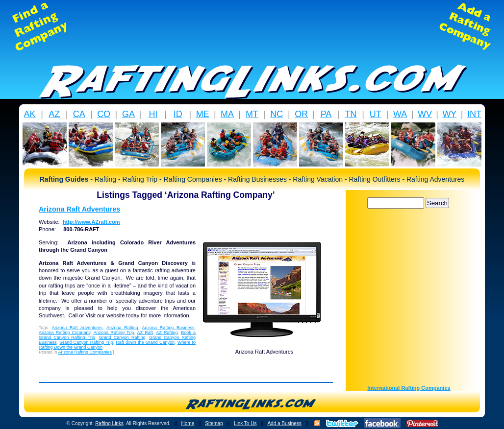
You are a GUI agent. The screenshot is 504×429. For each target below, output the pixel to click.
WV (425, 114)
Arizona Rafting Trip (114, 333)
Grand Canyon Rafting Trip (86, 342)
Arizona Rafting (122, 328)
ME (203, 114)
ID (178, 114)
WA (400, 114)
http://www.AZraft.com (91, 222)
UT (376, 114)
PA (326, 114)
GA (128, 114)
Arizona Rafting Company (64, 333)
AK (29, 114)
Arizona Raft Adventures (79, 209)
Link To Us (245, 423)
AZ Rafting (167, 333)
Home (188, 423)
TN (351, 114)
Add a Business (284, 423)
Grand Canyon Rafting (122, 337)
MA (227, 114)
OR (301, 114)
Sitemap (214, 423)
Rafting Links (109, 423)
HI (153, 114)
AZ (54, 114)
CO (104, 114)
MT (252, 114)
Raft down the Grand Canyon (145, 342)
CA (79, 114)
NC (277, 114)
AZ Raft (145, 333)
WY (449, 114)
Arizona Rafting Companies (85, 352)
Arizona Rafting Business (168, 328)
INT (474, 114)
